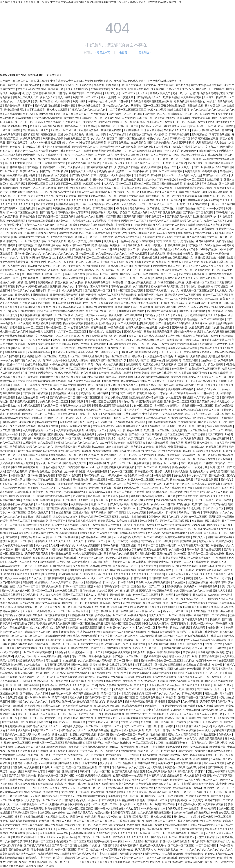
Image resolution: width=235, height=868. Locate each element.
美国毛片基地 (81, 611)
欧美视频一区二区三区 (41, 488)
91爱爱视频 (100, 221)
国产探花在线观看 (11, 582)
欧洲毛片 (223, 122)
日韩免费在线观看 (46, 233)
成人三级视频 (12, 652)
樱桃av (4, 533)
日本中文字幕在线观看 (65, 525)
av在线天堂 (31, 763)
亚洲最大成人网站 (152, 130)
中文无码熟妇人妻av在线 (119, 849)
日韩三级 (223, 262)
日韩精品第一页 (144, 471)
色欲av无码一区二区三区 (52, 266)
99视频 (27, 500)
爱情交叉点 (69, 788)
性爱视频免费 (226, 258)
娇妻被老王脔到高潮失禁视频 (40, 134)
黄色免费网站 (138, 208)
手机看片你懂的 (124, 225)
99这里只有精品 (168, 689)
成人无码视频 (18, 184)
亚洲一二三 (71, 862)
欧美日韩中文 (18, 147)
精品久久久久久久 (158, 138)
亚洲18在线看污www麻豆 (185, 393)
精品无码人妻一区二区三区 (142, 319)
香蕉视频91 (184, 118)
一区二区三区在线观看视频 (37, 652)
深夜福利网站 (150, 755)
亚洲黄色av (45, 200)
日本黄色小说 (126, 402)
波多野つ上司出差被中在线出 (133, 171)
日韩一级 (13, 718)
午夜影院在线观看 (56, 410)
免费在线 (161, 262)
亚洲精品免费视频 (80, 426)
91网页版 (18, 623)
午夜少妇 (127, 525)
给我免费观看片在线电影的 (190, 101)
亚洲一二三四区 (52, 706)
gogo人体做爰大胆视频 (211, 706)
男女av (197, 788)
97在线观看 (49, 155)
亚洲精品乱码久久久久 (63, 286)
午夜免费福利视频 (225, 352)
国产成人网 (212, 299)
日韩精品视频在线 (206, 258)
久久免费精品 (46, 443)
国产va (17, 611)
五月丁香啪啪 (179, 623)
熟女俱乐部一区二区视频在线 (126, 315)
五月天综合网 (94, 278)
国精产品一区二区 (112, 726)
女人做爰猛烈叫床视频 (179, 397)
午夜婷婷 (174, 410)
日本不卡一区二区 (147, 118)
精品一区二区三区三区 (118, 356)
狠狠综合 (33, 525)
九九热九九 (182, 85)
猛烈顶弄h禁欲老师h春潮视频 (39, 93)
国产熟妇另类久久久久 (149, 97)
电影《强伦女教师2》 (24, 311)
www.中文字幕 (216, 208)
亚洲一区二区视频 (148, 841)
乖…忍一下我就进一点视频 (124, 541)
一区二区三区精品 (184, 570)
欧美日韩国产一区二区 (204, 126)
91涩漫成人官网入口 (24, 837)
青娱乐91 (18, 813)
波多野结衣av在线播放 (181, 389)
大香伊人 (174, 463)
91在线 (140, 582)
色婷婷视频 (134, 825)
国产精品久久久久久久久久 (216, 496)
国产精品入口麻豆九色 (37, 845)
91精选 (9, 607)
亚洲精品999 (15, 233)
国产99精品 (35, 475)
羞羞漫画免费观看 (89, 130)
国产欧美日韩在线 (11, 430)
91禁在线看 (189, 652)
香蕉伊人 (80, 237)
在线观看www (15, 780)
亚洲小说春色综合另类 (71, 134)
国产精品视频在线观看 (48, 106)
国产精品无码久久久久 (85, 147)
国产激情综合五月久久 (36, 130)
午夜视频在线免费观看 (91, 348)
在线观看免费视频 (112, 130)
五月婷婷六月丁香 (223, 726)
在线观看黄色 (139, 142)
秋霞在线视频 (129, 295)
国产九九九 (218, 796)
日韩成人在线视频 (81, 180)
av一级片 (100, 607)
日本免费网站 (120, 767)
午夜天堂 (220, 188)
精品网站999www (207, 661)
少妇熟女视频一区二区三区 (53, 402)
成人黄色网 (98, 792)
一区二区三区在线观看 (212, 319)
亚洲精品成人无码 (91, 574)
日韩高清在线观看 (117, 434)
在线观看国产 (167, 344)
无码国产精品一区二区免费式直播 (93, 258)
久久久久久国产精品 (77, 89)
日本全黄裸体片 (221, 340)
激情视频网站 (201, 759)
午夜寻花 (118, 282)
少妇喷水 (176, 147)
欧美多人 (33, 833)
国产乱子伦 (64, 562)
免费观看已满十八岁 (90, 714)
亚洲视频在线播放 (112, 488)
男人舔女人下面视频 (64, 352)
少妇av (101, 434)
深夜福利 (27, 438)
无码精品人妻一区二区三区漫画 (183, 295)
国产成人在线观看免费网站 (31, 270)
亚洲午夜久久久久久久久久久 (73, 114)
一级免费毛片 (59, 755)
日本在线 (191, 286)
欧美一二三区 (110, 804)
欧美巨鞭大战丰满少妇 (53, 813)
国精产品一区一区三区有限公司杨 (27, 241)
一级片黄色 (146, 475)
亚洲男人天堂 (163, 471)
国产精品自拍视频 (166, 307)
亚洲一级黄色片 (154, 245)
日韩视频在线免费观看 (219, 274)
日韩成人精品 (39, 533)
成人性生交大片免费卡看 (192, 603)
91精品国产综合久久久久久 (118, 163)
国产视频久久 (196, 245)
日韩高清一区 (131, 640)
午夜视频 (161, 348)
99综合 (117, 451)
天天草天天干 (70, 414)
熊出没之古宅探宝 (137, 714)
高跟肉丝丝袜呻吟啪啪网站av (94, 192)
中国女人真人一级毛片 (197, 340)
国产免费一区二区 (210, 270)
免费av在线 (57, 389)
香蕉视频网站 (210, 171)
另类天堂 (131, 159)
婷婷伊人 (90, 677)
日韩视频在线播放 (180, 134)
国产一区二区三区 (147, 467)
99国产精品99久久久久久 (151, 340)
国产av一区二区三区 (118, 270)
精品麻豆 (103, 735)
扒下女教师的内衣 (146, 849)
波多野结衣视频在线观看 (56, 147)
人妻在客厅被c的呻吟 (83, 833)
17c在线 (183, 677)
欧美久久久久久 (14, 484)
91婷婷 (195, 817)
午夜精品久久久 (72, 122)
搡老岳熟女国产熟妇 (141, 134)
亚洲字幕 (44, 311)
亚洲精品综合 (212, 488)
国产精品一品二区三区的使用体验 (160, 126)
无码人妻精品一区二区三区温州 (109, 196)
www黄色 (222, 344)
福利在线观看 (35, 615)
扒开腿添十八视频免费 (98, 775)
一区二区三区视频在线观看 (190, 122)
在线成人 (164, 529)
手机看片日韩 (189, 784)
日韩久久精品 (71, 718)
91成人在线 (34, 147)
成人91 (32, 266)
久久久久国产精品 (140, 151)
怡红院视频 (11, 537)
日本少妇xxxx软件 (173, 862)
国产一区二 (217, 430)
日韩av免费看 (147, 200)
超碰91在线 (76, 570)
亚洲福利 (184, 364)
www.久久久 (7, 360)
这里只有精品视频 (184, 241)
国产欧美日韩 (196, 681)
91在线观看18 (13, 114)
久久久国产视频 (11, 356)
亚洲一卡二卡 (15, 364)
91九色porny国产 (129, 599)
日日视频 (6, 122)
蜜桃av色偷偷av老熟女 (180, 254)
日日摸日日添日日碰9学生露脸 (22, 685)
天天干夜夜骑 (216, 434)
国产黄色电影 (13, 106)
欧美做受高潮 (193, 171)
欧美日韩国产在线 (147, 188)
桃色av (151, 652)
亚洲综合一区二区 (122, 122)
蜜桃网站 (38, 451)
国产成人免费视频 (17, 471)
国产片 (114, 393)
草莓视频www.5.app (101, 492)
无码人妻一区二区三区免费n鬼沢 (57, 348)
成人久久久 (163, 200)
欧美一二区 (91, 685)
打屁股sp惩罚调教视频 (109, 216)
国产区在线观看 (171, 488)
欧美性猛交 (171, 180)
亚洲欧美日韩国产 (134, 216)
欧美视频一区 (118, 245)
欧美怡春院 (70, 837)
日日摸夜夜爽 (100, 562)
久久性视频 (162, 147)
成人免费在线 (192, 775)
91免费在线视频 (77, 163)
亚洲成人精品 (81, 512)
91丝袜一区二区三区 (32, 718)
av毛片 (185, 126)
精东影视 (78, 636)
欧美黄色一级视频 (44, 492)
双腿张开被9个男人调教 (105, 212)
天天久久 (143, 93)
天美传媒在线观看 (33, 825)
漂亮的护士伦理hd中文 (48, 640)
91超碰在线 (148, 237)
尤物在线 (219, 89)
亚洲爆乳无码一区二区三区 (120, 93)
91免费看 (71, 196)
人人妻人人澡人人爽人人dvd (182, 574)
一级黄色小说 (200, 467)
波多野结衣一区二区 (150, 159)
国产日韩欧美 (164, 241)
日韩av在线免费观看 (169, 455)
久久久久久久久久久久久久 (59, 254)
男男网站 (115, 118)
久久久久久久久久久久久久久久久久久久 (126, 574)
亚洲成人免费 (191, 262)
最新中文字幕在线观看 (127, 829)
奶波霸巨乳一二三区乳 (69, 184)
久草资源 (99, 85)
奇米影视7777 (216, 628)
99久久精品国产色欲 (187, 249)
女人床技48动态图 (173, 854)
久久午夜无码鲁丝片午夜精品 (17, 545)
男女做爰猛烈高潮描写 (13, 755)
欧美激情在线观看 (192, 488)
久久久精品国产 (115, 710)
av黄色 (47, 735)
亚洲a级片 (104, 122)
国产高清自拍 (170, 208)
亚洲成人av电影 (133, 332)
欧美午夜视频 (134, 262)
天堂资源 (17, 763)
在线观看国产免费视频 (58, 636)
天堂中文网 (34, 735)
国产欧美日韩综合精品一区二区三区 (161, 661)
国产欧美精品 (147, 455)
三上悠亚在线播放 (101, 611)
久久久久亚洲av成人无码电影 (95, 661)
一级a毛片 (225, 389)
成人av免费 (215, 155)
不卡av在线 (212, 200)
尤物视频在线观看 (11, 134)
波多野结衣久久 (85, 216)
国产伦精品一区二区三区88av (126, 114)
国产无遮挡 (28, 369)
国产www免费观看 (214, 763)
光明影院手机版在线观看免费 (97, 225)
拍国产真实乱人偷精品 (66, 599)
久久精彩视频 (79, 377)
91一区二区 (58, 767)
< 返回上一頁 (102, 53)
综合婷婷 (121, 443)
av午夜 (119, 591)
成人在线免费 (58, 628)
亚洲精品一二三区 (182, 562)
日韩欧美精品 (211, 512)
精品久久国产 (103, 813)
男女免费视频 (13, 825)
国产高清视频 (26, 245)
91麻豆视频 (193, 303)
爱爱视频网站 (129, 751)
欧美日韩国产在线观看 (160, 122)
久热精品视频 (33, 706)
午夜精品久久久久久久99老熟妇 (128, 562)
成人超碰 (141, 422)
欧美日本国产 (128, 249)
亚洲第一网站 (8, 821)
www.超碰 (214, 595)
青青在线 (227, 130)
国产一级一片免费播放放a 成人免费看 (98, 204)
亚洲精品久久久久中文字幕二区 (201, 147)
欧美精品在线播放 (53, 138)
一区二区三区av (148, 344)
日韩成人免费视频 (131, 85)
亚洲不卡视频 (187, 142)
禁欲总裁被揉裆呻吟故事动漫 (147, 397)
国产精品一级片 (189, 858)
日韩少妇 (229, 451)
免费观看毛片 (140, 862)
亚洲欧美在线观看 (55, 163)
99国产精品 (223, 167)
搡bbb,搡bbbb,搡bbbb (38, 697)
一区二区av (99, 249)
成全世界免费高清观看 (209, 570)
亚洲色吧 (73, 393)
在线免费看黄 (174, 360)
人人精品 (109, 184)
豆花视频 (208, 463)
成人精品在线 (119, 89)
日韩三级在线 (139, 578)
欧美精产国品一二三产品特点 (86, 93)
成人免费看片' (149, 566)
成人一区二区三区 (102, 578)
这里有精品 (179, 106)
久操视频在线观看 (31, 138)
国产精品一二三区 (38, 192)
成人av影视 (65, 258)
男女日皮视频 (205, 188)
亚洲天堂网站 (88, 126)
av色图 (80, 775)
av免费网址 (113, 85)
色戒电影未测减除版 (37, 364)
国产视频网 (211, 418)
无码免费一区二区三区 (127, 689)
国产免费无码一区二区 (213, 278)
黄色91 (135, 500)
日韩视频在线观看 (176, 245)
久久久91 (78, 541)
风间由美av (191, 586)
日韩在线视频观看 (193, 693)
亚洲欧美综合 (143, 266)
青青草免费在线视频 (207, 480)
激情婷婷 (31, 282)
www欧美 (106, 566)
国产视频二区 (28, 180)
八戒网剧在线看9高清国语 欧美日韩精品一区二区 (76, 270)
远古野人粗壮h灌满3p (194, 155)
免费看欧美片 (146, 348)
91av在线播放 (32, 665)
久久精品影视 (141, 286)
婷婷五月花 (24, 451)
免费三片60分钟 (93, 184)
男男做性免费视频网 (156, 549)
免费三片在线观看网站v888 (46, 159)
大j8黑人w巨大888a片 (202, 623)
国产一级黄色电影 (223, 118)
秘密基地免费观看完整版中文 (111, 151)
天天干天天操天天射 (37, 554)
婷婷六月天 (217, 471)
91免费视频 (47, 114)
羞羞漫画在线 (48, 833)
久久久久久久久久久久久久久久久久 (95, 821)
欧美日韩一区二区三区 (86, 97)
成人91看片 (107, 443)
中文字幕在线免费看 (172, 414)
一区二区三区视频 (11, 130)
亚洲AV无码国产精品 (67, 373)
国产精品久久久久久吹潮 (212, 381)
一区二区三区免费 (176, 299)
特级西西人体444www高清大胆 (134, 669)
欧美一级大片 (92, 759)
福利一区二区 (151, 106)
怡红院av (63, 817)
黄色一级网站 (196, 299)
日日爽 (49, 508)
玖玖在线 (158, 278)
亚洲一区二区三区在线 (41, 184)
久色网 (54, 545)
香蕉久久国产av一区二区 (24, 586)
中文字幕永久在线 (79, 299)
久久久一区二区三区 (216, 792)
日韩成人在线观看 (57, 110)
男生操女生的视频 (132, 180)
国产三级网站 (205, 689)
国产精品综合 (50, 796)
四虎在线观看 (135, 245)
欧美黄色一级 (73, 389)
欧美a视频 (208, 229)
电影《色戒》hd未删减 (118, 743)
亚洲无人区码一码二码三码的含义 (92, 689)
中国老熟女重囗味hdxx (73, 385)
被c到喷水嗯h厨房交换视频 (40, 623)
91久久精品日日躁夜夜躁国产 (37, 669)
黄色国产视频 (72, 118)
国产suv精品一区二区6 (183, 381)
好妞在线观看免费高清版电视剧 (18, 599)
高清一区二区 (124, 184)
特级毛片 (99, 710)
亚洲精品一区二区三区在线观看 (124, 623)
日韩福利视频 (76, 340)
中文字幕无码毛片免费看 (70, 430)
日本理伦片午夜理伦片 (167, 406)
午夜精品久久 (68, 545)
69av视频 (44, 142)
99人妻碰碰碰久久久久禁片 (36, 307)
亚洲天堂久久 (218, 467)
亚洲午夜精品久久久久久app (117, 266)
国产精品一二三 (85, 254)
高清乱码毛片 (50, 685)
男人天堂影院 (109, 97)
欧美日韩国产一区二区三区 (198, 406)
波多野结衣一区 (161, 151)
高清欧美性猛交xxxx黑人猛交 (54, 496)
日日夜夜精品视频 (55, 578)
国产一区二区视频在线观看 (180, 225)
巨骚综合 (166, 106)
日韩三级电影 (222, 414)
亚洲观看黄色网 (65, 204)
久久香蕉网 (179, 582)
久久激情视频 (23, 101)
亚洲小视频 (109, 278)
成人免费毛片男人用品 (80, 813)
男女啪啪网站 (156, 299)
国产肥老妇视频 (45, 204)
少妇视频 (36, 792)
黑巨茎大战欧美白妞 (80, 710)
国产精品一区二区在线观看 (198, 212)
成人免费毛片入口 (129, 385)
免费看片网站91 (205, 241)
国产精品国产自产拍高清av (103, 496)
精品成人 (111, 377)
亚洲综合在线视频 (150, 771)
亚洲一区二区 (35, 163)
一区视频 (164, 303)
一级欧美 (196, 159)
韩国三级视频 (197, 426)
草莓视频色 (222, 286)
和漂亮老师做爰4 (28, 821)
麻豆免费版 (204, 665)
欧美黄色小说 (151, 364)
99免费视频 (199, 525)
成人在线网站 (63, 101)
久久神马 (169, 175)
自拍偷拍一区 (209, 360)
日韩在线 (113, 249)
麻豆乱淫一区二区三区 (185, 114)
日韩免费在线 (115, 701)
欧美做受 (45, 525)
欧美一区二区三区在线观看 (63, 537)
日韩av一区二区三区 (75, 586)
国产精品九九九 (104, 155)
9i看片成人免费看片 (47, 529)
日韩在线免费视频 (42, 570)
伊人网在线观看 (55, 196)
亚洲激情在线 (132, 130)
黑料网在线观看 (140, 504)
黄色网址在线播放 (119, 142)
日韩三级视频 (61, 249)
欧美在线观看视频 (179, 110)
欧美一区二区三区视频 (176, 159)
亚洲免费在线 (84, 85)
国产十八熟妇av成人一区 (16, 591)
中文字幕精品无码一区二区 (38, 430)
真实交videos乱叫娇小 (72, 233)
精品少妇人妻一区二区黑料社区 (20, 562)
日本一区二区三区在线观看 (23, 212)
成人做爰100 (184, 759)
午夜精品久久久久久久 (177, 130)
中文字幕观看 (166, 85)
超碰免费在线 (192, 184)
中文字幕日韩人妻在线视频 (166, 212)
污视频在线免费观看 (170, 451)
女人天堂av (178, 303)
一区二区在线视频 (207, 845)
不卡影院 (26, 681)
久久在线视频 (198, 611)
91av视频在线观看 (47, 422)
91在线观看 (70, 661)
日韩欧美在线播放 (114, 714)
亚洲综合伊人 (46, 373)
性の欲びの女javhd (207, 389)
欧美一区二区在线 (66, 500)
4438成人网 (78, 336)
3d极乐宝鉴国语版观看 (215, 192)
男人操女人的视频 (148, 249)
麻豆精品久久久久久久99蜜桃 (82, 858)
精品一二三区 (79, 656)
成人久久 (20, 656)
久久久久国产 (162, 270)
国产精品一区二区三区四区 (180, 402)
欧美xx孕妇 (95, 364)
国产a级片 (94, 163)
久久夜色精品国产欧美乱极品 (164, 685)
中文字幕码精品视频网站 (32, 89)
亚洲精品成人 (206, 377)
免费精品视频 (224, 241)
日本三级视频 (161, 722)
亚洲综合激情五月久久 (54, 299)
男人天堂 (75, 829)
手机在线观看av (156, 216)
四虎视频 (43, 751)
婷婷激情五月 (19, 475)
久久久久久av (154, 438)
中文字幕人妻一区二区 (207, 397)
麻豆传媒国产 (189, 151)
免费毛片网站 (207, 541)
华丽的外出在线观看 (142, 241)
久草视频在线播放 (153, 825)
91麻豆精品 (180, 163)
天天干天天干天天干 (171, 352)
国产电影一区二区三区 (158, 114)
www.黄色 (119, 537)
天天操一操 (77, 817)
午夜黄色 (145, 278)
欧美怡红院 (162, 480)
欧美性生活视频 (112, 640)
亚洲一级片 (64, 155)
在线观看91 (139, 652)
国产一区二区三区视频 (99, 159)
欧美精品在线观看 (139, 89)
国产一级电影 (128, 393)
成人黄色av (110, 241)
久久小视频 (89, 389)
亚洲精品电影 (27, 422)
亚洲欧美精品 (180, 328)
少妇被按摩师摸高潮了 (175, 533)
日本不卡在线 (126, 582)
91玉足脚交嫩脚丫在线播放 (116, 648)
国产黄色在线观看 (18, 142)
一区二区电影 (74, 438)
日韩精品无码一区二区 (31, 410)
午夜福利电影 (157, 714)
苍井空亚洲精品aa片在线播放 (67, 311)
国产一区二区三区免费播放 (53, 180)
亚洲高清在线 (200, 134)
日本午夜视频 (152, 775)
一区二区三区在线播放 (100, 237)
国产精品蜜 (129, 118)
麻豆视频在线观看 (190, 192)
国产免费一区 (204, 89)
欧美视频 (104, 373)
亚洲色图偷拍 (18, 192)
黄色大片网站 (112, 381)
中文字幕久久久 (198, 743)
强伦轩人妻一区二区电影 (25, 229)
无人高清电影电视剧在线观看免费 (115, 467)
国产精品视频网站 (147, 759)
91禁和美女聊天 (184, 771)
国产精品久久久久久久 (116, 106)
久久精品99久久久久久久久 (112, 254)
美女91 (163, 319)
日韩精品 (62, 93)
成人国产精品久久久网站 (165, 155)
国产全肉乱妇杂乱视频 (18, 249)
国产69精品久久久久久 (28, 254)
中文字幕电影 (158, 747)
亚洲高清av (31, 813)
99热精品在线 (107, 171)
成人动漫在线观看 (122, 175)
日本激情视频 (138, 644)
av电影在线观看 (182, 788)
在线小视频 (17, 771)
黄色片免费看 (216, 364)
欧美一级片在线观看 (42, 332)
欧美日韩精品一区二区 (172, 718)
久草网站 (111, 792)
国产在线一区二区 (140, 434)
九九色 (90, 233)
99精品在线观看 (120, 500)
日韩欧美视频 (195, 106)
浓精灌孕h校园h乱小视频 (102, 101)
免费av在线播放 (42, 249)
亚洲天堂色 (75, 266)
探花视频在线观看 (80, 508)
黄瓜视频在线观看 (30, 315)
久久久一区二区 (147, 628)
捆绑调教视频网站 (15, 352)
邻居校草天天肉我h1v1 (44, 258)
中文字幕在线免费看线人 (198, 352)
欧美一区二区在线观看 (79, 151)
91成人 (68, 344)
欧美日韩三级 (41, 558)
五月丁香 (10, 648)
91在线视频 (11, 303)
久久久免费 (183, 175)
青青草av (95, 665)
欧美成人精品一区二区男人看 (158, 385)
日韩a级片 (222, 212)
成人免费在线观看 (73, 290)
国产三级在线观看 (172, 184)
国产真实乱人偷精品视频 (183, 319)
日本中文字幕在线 (146, 763)
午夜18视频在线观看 (169, 652)
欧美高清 (73, 628)
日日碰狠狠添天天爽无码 (65, 295)
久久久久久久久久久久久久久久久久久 (75, 200)
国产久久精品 (211, 607)
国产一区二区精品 (195, 434)
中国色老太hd (96, 377)
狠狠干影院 (118, 262)
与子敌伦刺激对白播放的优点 (47, 126)
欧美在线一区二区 (86, 188)
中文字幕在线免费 (79, 328)
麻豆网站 (157, 175)
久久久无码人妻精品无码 (67, 307)
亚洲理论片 (90, 122)
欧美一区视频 (226, 126)
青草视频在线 (209, 184)
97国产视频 (69, 106)
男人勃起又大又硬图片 (201, 558)
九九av (34, 142)
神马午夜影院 (53, 809)
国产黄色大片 (132, 484)
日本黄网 (171, 512)
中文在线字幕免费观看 (26, 467)
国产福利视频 (146, 147)
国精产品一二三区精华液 (55, 171)
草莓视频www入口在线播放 (76, 406)
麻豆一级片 (207, 817)
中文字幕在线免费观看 (93, 142)
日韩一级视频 (88, 295)
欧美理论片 (11, 788)
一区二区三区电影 (83, 155)
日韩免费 (69, 800)
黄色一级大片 (180, 93)
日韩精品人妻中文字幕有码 (73, 212)
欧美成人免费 (140, 212)
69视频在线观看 (219, 373)
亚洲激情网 (174, 701)
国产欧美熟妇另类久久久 (163, 142)
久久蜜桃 (95, 845)
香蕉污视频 (77, 402)
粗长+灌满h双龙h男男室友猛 (29, 237)
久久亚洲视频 (89, 373)
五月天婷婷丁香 (152, 558)
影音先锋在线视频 (191, 410)
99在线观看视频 (145, 788)
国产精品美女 (48, 212)
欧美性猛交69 (185, 233)
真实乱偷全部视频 (129, 167)
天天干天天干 (208, 701)
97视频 (40, 369)
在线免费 (35, 385)
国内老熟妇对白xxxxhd (81, 467)
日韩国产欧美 (132, 529)
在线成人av (198, 447)
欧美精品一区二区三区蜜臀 (103, 274)
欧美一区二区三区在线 (221, 755)
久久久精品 (77, 282)
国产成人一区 (203, 254)
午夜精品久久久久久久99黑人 (159, 821)
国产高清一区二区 (43, 591)
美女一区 (79, 582)
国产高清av (72, 126)
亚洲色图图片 (126, 377)
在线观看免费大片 (185, 188)
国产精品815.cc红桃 (143, 447)
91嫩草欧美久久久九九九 (55, 377)
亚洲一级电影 (169, 545)
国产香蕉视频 (66, 188)
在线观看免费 (31, 278)
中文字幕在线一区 (66, 488)
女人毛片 (35, 85)
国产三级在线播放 (68, 225)
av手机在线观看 (36, 110)
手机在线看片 (91, 455)
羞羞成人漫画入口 (160, 93)
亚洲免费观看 (28, 208)
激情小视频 (61, 570)
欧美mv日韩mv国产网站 (142, 233)
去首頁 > (124, 53)
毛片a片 (194, 492)
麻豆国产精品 (129, 229)
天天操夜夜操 (225, 282)
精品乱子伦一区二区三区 (153, 459)
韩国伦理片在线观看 (185, 541)
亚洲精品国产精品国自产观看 (185, 418)
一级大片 (215, 204)
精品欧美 (216, 451)
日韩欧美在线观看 (104, 208)
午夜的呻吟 (29, 373)
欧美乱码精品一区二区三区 (66, 455)
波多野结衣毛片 (151, 192)
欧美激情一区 (146, 295)
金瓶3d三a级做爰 (177, 426)
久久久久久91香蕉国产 (105, 138)
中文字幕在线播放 (188, 496)
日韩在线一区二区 (96, 541)
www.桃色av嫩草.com (149, 611)
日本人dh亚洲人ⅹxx (50, 837)
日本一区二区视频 (109, 200)
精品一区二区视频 (92, 599)
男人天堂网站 (71, 706)
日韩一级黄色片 (100, 175)
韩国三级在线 (41, 295)
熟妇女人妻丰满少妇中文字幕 (85, 241)
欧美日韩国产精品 (66, 669)
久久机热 (197, 607)
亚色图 (24, 85)
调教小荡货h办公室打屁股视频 (19, 722)
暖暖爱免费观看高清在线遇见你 (139, 352)
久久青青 (209, 97)
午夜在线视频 (97, 673)
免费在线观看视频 (200, 328)
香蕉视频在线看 (177, 833)
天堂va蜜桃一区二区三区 (201, 282)
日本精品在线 (213, 106)
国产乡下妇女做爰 (15, 163)
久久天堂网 (85, 669)
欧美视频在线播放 (63, 208)
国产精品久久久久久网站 (196, 685)
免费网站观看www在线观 (174, 755)
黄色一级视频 (96, 385)
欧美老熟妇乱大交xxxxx (65, 142)
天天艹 (11, 804)
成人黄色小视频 (131, 619)
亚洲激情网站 (95, 743)
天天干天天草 (41, 549)
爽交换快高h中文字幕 (63, 192)
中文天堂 (196, 175)
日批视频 (161, 447)
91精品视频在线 (209, 586)
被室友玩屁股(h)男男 (78, 138)
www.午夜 (184, 307)
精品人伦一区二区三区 (49, 463)
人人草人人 (185, 167)
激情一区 (102, 389)
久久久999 (142, 747)
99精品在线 (185, 500)
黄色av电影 (107, 644)
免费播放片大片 (217, 591)
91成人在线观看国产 (89, 545)
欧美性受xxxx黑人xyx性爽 (183, 348)
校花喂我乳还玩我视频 (93, 628)
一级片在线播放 (163, 475)
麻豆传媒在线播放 (40, 471)
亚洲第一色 (7, 739)
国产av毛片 (27, 603)
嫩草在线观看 (198, 755)
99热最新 (86, 393)
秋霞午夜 (167, 508)
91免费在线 (112, 348)
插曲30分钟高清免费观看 (162, 422)
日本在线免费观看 (61, 512)
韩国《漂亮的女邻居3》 (199, 414)
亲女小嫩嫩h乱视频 (64, 632)
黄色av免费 (123, 369)
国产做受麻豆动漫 (81, 249)
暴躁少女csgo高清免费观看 (207, 85)
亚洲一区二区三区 (73, 595)
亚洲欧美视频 (99, 299)
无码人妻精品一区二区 (134, 204)
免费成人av (225, 735)
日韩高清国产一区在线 (53, 167)
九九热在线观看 (188, 422)
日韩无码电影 (92, 475)
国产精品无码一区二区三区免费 (118, 147)
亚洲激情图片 (198, 311)
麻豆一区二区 (211, 780)
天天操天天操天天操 (55, 710)
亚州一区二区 (77, 262)
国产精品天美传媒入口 (180, 216)
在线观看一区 (56, 89)
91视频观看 (182, 356)
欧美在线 (15, 93)
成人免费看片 (81, 566)
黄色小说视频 (115, 607)
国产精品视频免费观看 (23, 402)
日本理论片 (184, 632)
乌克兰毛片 (51, 451)
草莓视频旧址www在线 (91, 447)
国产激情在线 (179, 722)
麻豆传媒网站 (39, 619)
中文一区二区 (172, 829)
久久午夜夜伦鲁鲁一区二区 (102, 311)
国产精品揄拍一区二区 (193, 208)
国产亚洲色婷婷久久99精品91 (173, 323)
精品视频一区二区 (99, 549)
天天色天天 (29, 611)
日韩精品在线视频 (121, 286)
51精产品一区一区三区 (216, 175)
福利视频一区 (128, 804)
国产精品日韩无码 (156, 418)
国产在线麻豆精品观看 (41, 221)
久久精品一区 (177, 549)
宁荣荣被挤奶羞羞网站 (196, 813)
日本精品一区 (160, 463)
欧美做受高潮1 (107, 521)
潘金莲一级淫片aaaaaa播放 (92, 315)
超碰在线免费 (147, 323)
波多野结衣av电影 (193, 200)
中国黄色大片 (126, 97)
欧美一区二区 (109, 693)
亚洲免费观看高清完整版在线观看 (20, 262)
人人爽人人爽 (12, 274)
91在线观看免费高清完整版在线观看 (152, 101)
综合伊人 (138, 356)
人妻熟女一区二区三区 (194, 517)
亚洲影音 (114, 221)
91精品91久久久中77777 (180, 89)
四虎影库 (91, 340)
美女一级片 (122, 644)
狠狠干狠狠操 (8, 286)
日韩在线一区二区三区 (95, 118)
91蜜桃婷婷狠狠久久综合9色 (58, 85)
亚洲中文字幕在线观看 (192, 274)
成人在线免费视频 (114, 364)
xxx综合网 (87, 706)
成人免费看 (199, 628)
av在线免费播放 (138, 615)
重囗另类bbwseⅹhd (107, 352)
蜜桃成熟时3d (175, 340)
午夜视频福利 (226, 418)
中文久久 (140, 685)
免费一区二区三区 (215, 221)
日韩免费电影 (23, 295)
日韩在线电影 (15, 167)
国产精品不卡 (58, 521)
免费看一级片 (27, 862)
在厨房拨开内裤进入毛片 (22, 175)
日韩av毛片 (193, 549)
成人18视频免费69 (112, 475)
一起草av (124, 241)
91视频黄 (29, 233)
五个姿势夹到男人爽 (189, 804)
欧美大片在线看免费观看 (206, 130)
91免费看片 (91, 636)
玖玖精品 (140, 122)
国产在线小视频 (218, 743)
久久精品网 (158, 89)
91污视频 (91, 817)
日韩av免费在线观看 (90, 106)
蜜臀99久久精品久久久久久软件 (22, 574)
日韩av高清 (208, 393)
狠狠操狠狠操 (139, 517)
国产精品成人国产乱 (209, 225)
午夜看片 (10, 225)
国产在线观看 (48, 562)
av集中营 (6, 689)
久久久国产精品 (123, 492)
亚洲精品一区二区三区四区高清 (38, 188)
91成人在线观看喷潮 (122, 747)
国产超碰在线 (18, 525)
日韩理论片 (90, 307)
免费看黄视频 (198, 356)
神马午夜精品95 (129, 845)
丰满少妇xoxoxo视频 (70, 303)
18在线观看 (42, 644)
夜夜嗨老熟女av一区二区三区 (27, 328)
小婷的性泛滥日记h (206, 233)
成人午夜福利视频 (75, 471)
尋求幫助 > (145, 53)
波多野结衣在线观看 (59, 689)
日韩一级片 (167, 841)
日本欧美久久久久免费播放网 (29, 290)
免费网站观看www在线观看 (142, 328)
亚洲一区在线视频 (43, 500)
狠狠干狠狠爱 (99, 328)
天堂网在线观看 (59, 804)
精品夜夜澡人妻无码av (31, 661)
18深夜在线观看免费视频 (81, 434)
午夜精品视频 (28, 303)
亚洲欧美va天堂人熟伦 (153, 845)
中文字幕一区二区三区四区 (58, 315)
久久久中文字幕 (153, 180)
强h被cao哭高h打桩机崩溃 (33, 286)
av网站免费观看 (139, 254)
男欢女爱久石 (48, 97)
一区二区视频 (223, 817)
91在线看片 (93, 336)
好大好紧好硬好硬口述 (26, 299)
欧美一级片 (79, 101)
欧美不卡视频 (171, 97)
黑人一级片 (64, 97)
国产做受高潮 (173, 619)
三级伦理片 (167, 249)
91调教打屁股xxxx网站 (214, 249)
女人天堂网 (166, 188)
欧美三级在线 (31, 114)
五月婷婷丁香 (78, 722)
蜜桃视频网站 (206, 286)
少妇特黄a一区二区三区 (126, 192)
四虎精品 (63, 829)
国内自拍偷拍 (63, 480)
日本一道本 (54, 290)
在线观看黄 (45, 208)
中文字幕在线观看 (191, 97)
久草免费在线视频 (192, 438)
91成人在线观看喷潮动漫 (88, 554)
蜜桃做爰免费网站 (15, 110)
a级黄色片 (122, 208)
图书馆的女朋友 (100, 89)
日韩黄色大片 (182, 817)
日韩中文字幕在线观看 (48, 603)
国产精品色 (154, 208)
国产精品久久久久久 (219, 525)
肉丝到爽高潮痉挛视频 (128, 258)
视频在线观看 (142, 463)
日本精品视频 (208, 114)
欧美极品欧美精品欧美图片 (175, 467)
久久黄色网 (62, 175)
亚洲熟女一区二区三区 (64, 130)
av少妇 (207, 726)
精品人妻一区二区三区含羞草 (32, 151)
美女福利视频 (137, 196)
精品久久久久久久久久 (41, 447)
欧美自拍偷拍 (59, 393)
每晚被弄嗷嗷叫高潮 (39, 352)
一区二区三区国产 (128, 278)
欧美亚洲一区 (180, 369)
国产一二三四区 (118, 512)
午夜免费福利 (209, 735)
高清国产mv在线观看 (70, 475)
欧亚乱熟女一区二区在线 (75, 792)
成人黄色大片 (64, 221)
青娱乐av (116, 730)
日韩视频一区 (147, 554)
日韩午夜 (124, 101)
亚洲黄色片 (158, 574)
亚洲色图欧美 (96, 681)
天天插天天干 (160, 381)
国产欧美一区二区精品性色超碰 (206, 554)
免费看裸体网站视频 (204, 323)
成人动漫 (153, 644)
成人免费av (24, 730)
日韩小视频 (132, 661)
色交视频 (13, 669)
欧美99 (178, 813)
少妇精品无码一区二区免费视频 (119, 323)
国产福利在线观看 (162, 373)
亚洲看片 (190, 443)
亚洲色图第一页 (107, 126)
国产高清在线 (22, 570)
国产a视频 (31, 484)
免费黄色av (150, 85)
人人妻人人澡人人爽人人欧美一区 (210, 266)
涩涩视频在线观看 (187, 566)
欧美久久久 (135, 336)
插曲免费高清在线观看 (98, 282)
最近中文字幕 (101, 393)
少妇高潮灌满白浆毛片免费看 (17, 463)
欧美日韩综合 (168, 632)
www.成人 (204, 730)
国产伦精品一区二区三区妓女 (163, 196)
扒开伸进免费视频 (218, 356)
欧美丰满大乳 (227, 586)
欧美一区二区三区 (43, 101)
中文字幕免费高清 (109, 229)
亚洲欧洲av (159, 266)
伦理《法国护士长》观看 (183, 656)
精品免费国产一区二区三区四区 (119, 455)
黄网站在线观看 (60, 504)
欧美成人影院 (164, 237)
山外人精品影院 (209, 722)
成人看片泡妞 (24, 118)
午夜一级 (5, 311)
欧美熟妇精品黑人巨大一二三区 (18, 854)
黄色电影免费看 (17, 389)
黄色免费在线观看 (15, 726)
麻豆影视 (176, 200)
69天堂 (4, 636)
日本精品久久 (201, 451)
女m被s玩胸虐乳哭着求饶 (63, 533)
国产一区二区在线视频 (133, 138)
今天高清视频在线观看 (48, 122)
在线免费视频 (215, 180)
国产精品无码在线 (15, 615)
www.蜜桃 (227, 595)
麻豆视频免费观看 (133, 706)
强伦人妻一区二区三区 (185, 270)
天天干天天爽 (36, 196)
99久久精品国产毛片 (24, 200)
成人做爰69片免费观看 (23, 426)
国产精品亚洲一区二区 (164, 837)
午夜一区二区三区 (173, 578)
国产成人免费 (129, 303)
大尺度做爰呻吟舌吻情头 (159, 356)
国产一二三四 (169, 274)
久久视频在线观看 (222, 328)
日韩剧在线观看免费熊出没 (101, 167)
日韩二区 (83, 849)
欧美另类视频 (100, 245)
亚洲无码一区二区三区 (134, 221)
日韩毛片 (136, 414)
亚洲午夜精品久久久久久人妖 (182, 278)
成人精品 (227, 578)
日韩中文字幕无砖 (106, 718)
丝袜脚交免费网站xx (206, 216)
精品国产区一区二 (178, 266)
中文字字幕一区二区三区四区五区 (127, 110)
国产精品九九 (23, 549)
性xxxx (105, 262)
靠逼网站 (161, 336)
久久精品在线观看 (142, 369)
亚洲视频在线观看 (18, 159)
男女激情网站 (99, 114)
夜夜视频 (194, 722)
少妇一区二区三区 (47, 356)
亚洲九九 (13, 315)
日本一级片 (110, 582)
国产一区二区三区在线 (62, 418)
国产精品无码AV (80, 175)
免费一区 (165, 328)
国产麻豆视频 (79, 681)
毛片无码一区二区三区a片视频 (172, 521)
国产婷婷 (84, 196)
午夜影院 (56, 323)
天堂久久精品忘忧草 (209, 837)
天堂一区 (119, 661)
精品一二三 (170, 167)
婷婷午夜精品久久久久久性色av (208, 315)
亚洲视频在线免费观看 (60, 237)
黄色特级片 (130, 681)
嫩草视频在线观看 (11, 393)
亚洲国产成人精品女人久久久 (163, 290)
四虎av (13, 533)
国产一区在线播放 (204, 167)
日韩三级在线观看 (61, 554)
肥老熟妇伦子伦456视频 (188, 332)
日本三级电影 (142, 175)
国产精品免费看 (57, 241)
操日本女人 (190, 377)
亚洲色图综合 (167, 566)
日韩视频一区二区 (180, 138)
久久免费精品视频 (198, 204)
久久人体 (111, 385)
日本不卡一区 (20, 385)
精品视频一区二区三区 (126, 697)
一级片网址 (19, 480)
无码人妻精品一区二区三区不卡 (59, 714)
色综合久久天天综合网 (84, 171)
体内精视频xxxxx (127, 508)
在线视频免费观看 (109, 303)
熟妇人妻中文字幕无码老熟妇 (85, 381)
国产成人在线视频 (136, 632)
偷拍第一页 (138, 739)
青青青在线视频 (202, 118)
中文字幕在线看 (118, 134)
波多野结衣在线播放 (130, 558)
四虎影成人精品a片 (190, 512)
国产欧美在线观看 (149, 508)
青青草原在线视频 (220, 134)
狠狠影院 (28, 582)
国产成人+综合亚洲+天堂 (213, 422)
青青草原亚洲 (81, 319)
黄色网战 (57, 471)
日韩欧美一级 (28, 775)
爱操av (65, 426)
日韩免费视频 (207, 858)
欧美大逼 (124, 447)
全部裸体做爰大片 (179, 447)
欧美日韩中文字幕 (35, 771)
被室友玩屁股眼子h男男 (190, 385)
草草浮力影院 (103, 233)
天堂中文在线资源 (120, 389)
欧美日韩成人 (208, 492)
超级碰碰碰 (196, 533)
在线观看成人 (187, 837)
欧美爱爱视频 (41, 323)
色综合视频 (58, 438)
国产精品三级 (98, 480)
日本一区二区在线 (173, 599)
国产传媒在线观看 (56, 459)
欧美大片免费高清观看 (34, 434)
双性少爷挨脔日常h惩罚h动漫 (132, 155)
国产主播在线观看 (211, 549)
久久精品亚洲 (76, 167)
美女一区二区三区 (11, 455)
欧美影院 (119, 159)
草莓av (59, 443)
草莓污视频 (14, 438)
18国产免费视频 (60, 549)
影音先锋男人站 (82, 221)
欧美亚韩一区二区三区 (192, 180)
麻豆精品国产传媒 (11, 500)
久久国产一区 (51, 406)
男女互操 (149, 262)
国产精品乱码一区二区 (126, 566)
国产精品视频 (162, 369)
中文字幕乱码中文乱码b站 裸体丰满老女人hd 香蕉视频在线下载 (129, 426)
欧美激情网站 (123, 307)
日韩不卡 (28, 106)
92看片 (44, 397)
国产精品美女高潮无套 (22, 496)
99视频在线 (189, 665)
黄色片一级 (59, 340)
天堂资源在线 (204, 142)
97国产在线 (57, 151)
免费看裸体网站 (102, 451)
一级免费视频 (116, 328)
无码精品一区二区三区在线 (67, 759)
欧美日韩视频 (8, 245)
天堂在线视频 (54, 661)
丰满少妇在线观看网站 (48, 245)
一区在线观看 (13, 414)
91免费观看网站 (17, 221)
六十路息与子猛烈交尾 (132, 693)
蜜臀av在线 (140, 299)
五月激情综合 (207, 344)
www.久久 (130, 841)
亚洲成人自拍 (211, 410)
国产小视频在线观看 (180, 336)
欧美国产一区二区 (11, 278)
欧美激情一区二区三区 (84, 229)
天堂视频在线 (167, 118)
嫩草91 (47, 360)
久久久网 (174, 517)
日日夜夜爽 (155, 578)
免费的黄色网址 (125, 784)
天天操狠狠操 (76, 410)
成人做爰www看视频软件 (136, 381)
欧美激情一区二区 (70, 356)
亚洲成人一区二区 (139, 360)
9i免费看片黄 (218, 747)
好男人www (192, 640)
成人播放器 (161, 134)
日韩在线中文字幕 (89, 644)
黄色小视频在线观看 (117, 397)
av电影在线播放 (167, 233)
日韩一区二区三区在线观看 (167, 171)
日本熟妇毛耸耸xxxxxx (33, 537)
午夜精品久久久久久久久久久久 (88, 110)
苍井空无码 (92, 323)
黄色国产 (125, 212)
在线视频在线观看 (192, 829)
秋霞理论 (136, 106)
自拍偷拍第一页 (208, 151)
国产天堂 (14, 775)
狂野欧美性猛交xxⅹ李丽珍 (153, 393)
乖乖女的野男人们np (97, 570)
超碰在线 (184, 311)
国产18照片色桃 (31, 274)
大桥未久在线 (8, 730)
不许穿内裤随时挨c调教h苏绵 (152, 377)
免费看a (213, 603)
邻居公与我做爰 (9, 85)
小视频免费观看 (32, 406)
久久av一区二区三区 (122, 471)
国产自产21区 (157, 586)
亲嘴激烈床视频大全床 (26, 97)
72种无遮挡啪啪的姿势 (116, 414)
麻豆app (87, 451)
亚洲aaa (153, 632)
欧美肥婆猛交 (114, 332)
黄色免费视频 (216, 311)
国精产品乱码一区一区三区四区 (99, 517)
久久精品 (149, 336)
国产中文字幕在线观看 (106, 180)
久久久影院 (42, 504)
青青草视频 (193, 710)
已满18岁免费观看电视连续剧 (207, 93)
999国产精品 (92, 438)
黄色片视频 (62, 282)
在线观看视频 (169, 311)
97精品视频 (184, 504)
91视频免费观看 (124, 422)
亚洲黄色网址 (196, 163)
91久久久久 (93, 262)
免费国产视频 (83, 484)
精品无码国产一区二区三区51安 (116, 340)
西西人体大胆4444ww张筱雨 (185, 669)
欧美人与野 (196, 677)
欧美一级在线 (83, 208)
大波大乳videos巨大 (156, 410)
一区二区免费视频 (18, 796)
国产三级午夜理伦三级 (168, 665)
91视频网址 (131, 591)
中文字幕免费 (150, 414)
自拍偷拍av (226, 632)
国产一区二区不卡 (74, 159)
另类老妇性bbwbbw (142, 496)
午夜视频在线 (18, 833)
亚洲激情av (175, 262)
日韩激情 (218, 685)
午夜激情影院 (91, 266)
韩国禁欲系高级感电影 (132, 311)
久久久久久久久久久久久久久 (82, 443)
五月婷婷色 (28, 356)
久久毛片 (179, 640)
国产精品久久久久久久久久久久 (31, 701)
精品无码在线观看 (152, 167)
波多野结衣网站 (29, 171)
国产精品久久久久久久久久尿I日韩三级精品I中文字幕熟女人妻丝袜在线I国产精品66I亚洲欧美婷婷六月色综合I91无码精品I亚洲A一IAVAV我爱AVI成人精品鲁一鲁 (91, 2)
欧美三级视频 (191, 360)
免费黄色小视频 (158, 110)
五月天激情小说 (206, 402)
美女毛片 (168, 771)
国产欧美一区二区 (33, 414)
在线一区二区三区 (23, 122)
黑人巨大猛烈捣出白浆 (107, 706)
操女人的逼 (225, 307)
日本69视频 (32, 167)
